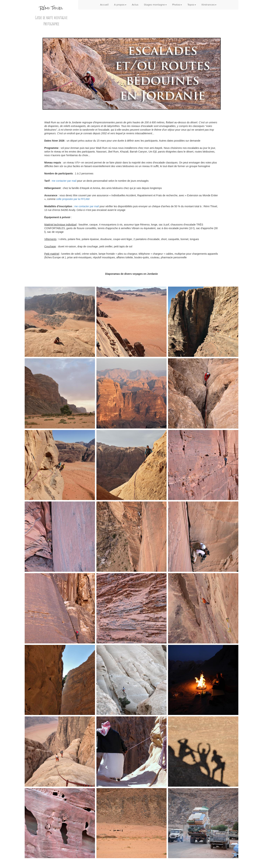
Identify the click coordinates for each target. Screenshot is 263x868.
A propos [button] (120, 5)
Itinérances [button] (209, 5)
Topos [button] (192, 5)
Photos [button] (177, 5)
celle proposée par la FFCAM (73, 199)
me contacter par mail (64, 181)
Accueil (104, 5)
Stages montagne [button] (155, 5)
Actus (135, 5)
